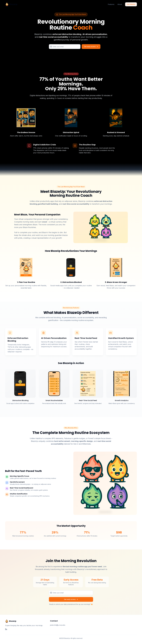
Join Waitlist (131, 4)
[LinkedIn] (6, 629)
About (120, 4)
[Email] (65, 47)
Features (111, 4)
